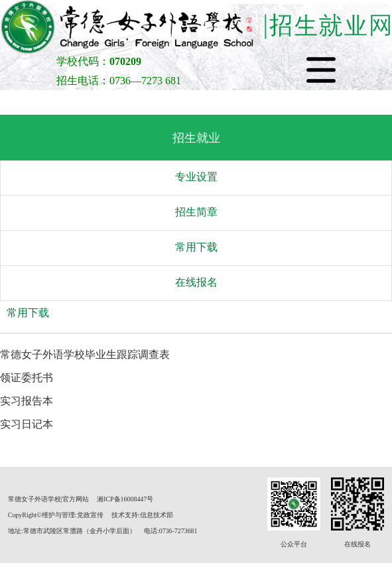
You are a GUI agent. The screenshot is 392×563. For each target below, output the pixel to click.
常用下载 (196, 247)
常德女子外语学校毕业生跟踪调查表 (85, 354)
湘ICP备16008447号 (125, 499)
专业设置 (196, 177)
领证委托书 (27, 378)
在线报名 (196, 282)
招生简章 (196, 212)
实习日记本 (27, 424)
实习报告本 (27, 401)
